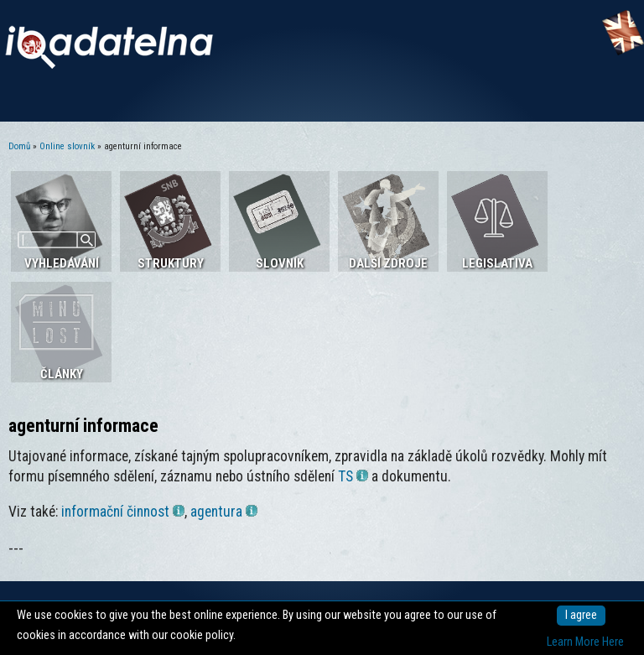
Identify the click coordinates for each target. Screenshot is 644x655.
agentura (224, 512)
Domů (19, 146)
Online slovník (67, 146)
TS (353, 476)
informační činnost (123, 512)
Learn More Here (585, 642)
